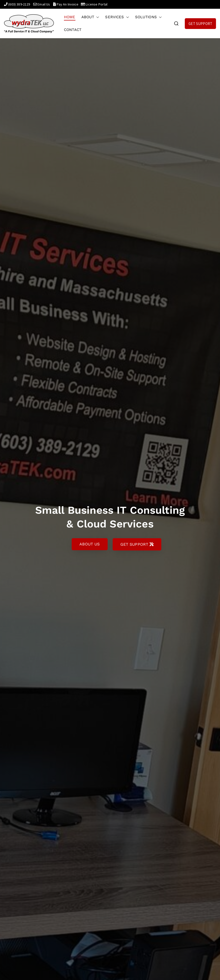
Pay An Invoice (68, 4)
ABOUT (90, 17)
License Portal (97, 4)
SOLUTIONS (148, 17)
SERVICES (117, 17)
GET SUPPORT (200, 24)
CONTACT (73, 30)
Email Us (44, 4)
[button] (97, 17)
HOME (70, 17)
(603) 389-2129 (19, 4)
